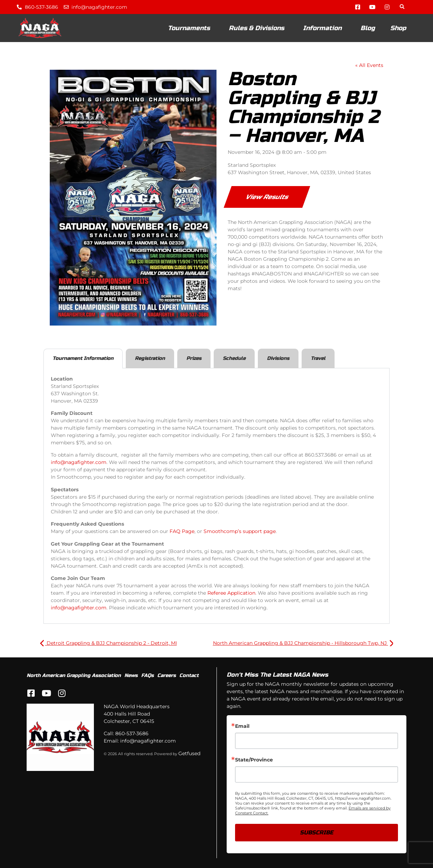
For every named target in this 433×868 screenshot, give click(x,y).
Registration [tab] (150, 358)
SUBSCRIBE (317, 832)
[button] (402, 7)
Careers (167, 675)
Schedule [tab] (234, 358)
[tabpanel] (216, 496)
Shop (398, 28)
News (131, 675)
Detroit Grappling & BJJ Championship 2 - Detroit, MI (108, 643)
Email (242, 726)
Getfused (189, 753)
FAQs (147, 675)
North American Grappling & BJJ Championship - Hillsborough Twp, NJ (303, 643)
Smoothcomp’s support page (240, 531)
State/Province (254, 760)
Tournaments (191, 28)
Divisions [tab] (278, 358)
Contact (189, 675)
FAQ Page (182, 531)
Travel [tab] (318, 358)
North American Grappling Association (74, 675)
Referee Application (231, 593)
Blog (368, 28)
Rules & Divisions (258, 28)
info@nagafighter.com (79, 462)
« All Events (369, 65)
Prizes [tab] (194, 358)
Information (324, 28)
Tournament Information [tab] (83, 358)
